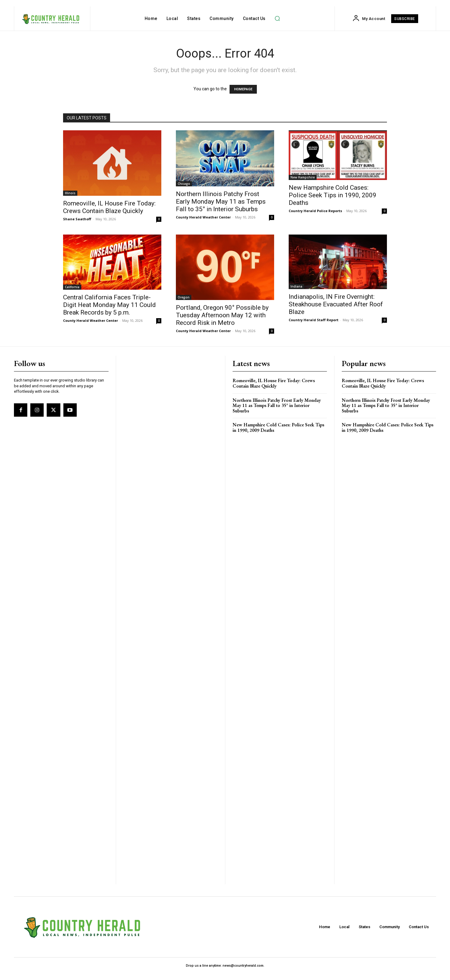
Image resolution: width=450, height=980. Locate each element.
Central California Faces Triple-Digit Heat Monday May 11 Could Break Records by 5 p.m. (109, 305)
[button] (277, 18)
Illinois (70, 193)
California (72, 287)
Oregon (184, 297)
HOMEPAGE (243, 89)
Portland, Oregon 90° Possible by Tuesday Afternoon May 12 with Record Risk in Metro (222, 315)
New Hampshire (303, 177)
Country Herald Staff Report (314, 320)
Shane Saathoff (77, 219)
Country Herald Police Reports (315, 211)
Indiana (296, 286)
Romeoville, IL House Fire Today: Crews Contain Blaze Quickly (109, 207)
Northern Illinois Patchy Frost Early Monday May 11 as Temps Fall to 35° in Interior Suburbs (221, 202)
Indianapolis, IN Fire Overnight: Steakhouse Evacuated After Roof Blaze (336, 304)
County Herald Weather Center (203, 217)
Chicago (184, 184)
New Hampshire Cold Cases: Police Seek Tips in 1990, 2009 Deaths (332, 195)
